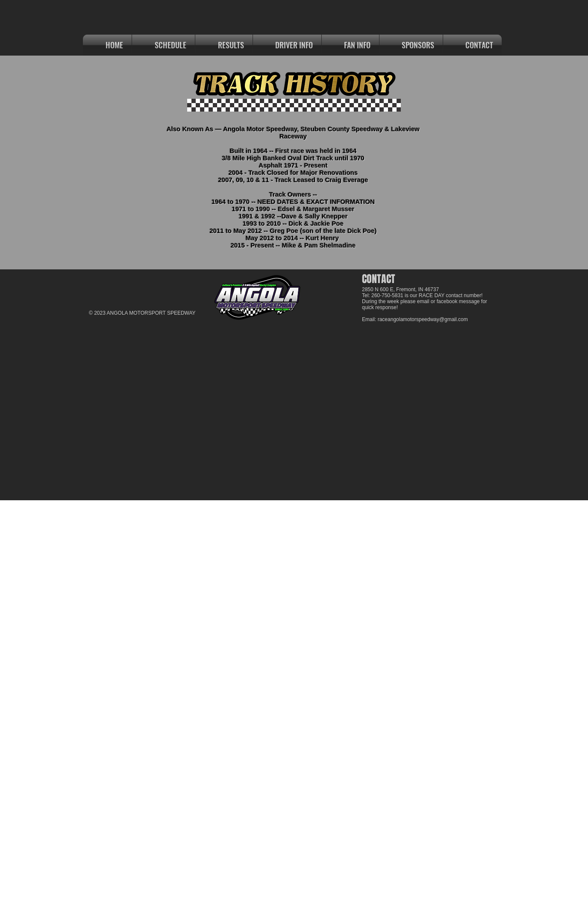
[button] (224, 45)
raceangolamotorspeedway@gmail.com (423, 319)
